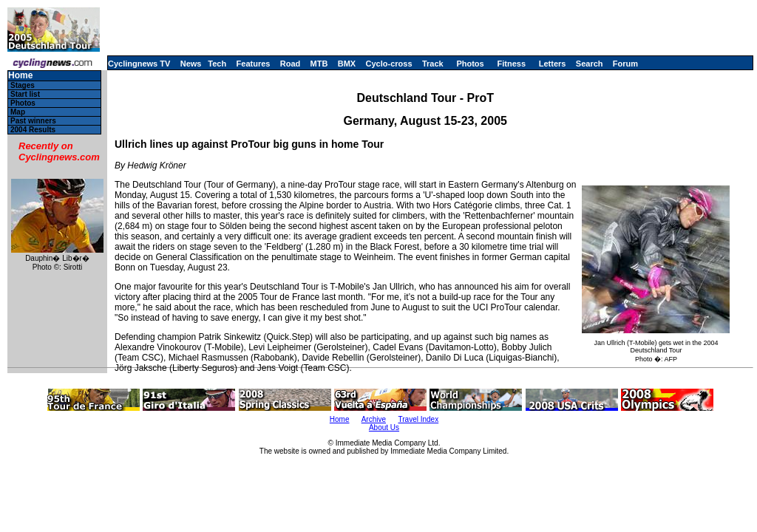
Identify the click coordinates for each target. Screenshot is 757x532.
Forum (625, 64)
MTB (319, 64)
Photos (470, 64)
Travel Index (419, 419)
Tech (217, 64)
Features (254, 64)
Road (291, 64)
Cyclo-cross (389, 64)
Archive (374, 419)
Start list (25, 94)
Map (18, 112)
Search (590, 64)
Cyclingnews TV (139, 64)
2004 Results (33, 130)
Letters (553, 64)
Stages (23, 85)
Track (433, 64)
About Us (384, 427)
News (191, 64)
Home (20, 76)
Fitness (511, 64)
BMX (347, 64)
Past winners (33, 121)
